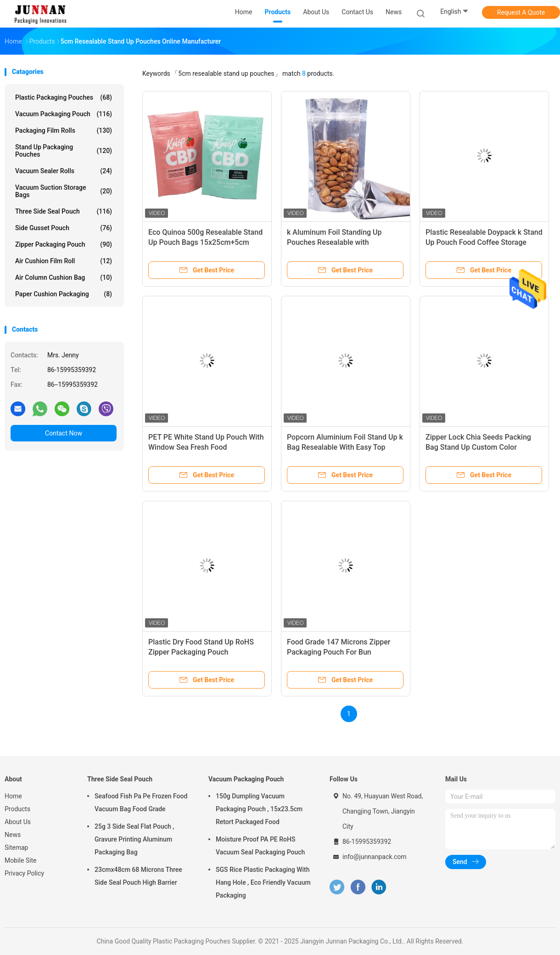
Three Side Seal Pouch (64, 211)
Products (17, 809)
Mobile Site (21, 860)
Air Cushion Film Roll (64, 261)
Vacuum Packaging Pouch (64, 114)
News (13, 835)
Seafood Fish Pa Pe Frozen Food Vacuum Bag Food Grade (141, 802)
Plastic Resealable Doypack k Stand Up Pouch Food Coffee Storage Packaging (484, 242)
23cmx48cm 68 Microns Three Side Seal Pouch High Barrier (138, 876)
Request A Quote (521, 12)
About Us (18, 822)
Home (13, 796)
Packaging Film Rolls (64, 130)
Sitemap (16, 848)
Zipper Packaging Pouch (64, 244)
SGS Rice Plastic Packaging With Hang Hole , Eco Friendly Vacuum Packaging (263, 882)
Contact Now (64, 433)
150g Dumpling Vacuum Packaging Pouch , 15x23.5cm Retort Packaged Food (259, 809)
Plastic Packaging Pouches (64, 97)
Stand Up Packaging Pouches (64, 151)
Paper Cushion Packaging (64, 294)
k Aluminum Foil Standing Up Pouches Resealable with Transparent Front (334, 242)
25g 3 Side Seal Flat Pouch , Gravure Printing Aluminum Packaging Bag (134, 839)
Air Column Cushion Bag (64, 277)
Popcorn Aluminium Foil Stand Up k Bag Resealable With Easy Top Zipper (345, 447)
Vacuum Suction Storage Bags (64, 191)
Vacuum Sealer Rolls (64, 171)
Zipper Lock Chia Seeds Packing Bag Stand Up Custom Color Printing (478, 447)
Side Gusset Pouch (64, 228)
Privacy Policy (24, 873)
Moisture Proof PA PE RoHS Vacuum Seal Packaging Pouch (260, 846)
